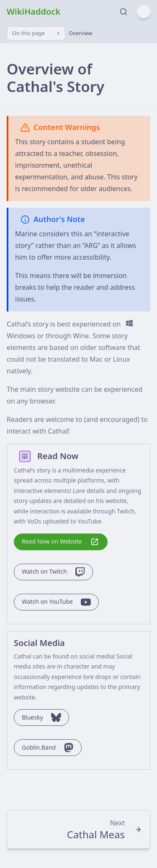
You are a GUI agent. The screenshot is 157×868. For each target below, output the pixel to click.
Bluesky (41, 717)
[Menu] (144, 12)
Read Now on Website (61, 542)
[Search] (121, 12)
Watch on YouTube (56, 602)
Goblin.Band (48, 748)
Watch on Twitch (53, 572)
